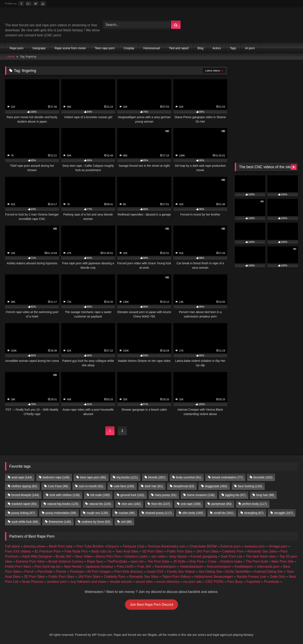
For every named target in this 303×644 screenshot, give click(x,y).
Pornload (77, 572)
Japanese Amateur (99, 567)
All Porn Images (99, 572)
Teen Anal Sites (127, 551)
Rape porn (17, 48)
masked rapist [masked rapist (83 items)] (24, 504)
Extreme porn (230, 546)
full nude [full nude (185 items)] (100, 495)
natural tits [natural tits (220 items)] (100, 504)
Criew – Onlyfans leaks (225, 561)
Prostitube (272, 582)
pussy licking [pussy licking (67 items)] (23, 513)
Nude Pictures (33, 582)
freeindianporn (166, 567)
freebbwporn (244, 567)
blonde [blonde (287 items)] (157, 477)
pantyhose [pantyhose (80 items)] (221, 504)
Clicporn (113, 546)
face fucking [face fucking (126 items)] (250, 486)
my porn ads (193, 582)
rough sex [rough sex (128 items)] (97, 513)
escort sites (144, 582)
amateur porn (57, 582)
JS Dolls (179, 561)
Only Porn (196, 561)
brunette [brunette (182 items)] (263, 477)
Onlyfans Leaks (136, 556)
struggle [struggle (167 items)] (284, 513)
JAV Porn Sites (207, 551)
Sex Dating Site (210, 572)
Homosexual (151, 48)
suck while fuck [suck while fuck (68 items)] (25, 522)
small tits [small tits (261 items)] (224, 513)
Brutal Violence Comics (66, 561)
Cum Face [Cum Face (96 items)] (58, 486)
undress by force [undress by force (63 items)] (96, 522)
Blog (201, 48)
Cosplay (129, 48)
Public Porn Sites (180, 551)
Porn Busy (235, 582)
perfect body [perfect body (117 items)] (254, 504)
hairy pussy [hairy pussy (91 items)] (166, 495)
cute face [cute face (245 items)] (124, 486)
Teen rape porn (105, 48)
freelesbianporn (192, 567)
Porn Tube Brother (90, 546)
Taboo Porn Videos (176, 577)
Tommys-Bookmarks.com (167, 546)
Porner (61, 572)
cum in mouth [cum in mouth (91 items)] (91, 486)
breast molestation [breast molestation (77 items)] (227, 477)
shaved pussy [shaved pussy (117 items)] (158, 513)
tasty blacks (178, 556)
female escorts (121, 582)
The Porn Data (158, 561)
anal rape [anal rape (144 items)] (22, 477)
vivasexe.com (254, 546)
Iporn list (137, 561)
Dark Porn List (232, 556)
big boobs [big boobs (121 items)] (127, 477)
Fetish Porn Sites (18, 567)
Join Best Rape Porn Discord (151, 605)
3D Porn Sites (153, 551)
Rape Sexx (95, 561)
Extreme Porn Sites (30, 561)
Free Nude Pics (76, 551)
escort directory (168, 582)
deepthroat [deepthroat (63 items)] (184, 486)
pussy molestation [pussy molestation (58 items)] (61, 513)
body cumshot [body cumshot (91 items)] (188, 477)
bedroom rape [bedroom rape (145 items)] (56, 477)
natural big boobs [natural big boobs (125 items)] (63, 504)
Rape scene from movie (70, 48)
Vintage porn (278, 546)
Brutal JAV (64, 556)
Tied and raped (179, 48)
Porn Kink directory (129, 572)
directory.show (34, 546)
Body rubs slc (102, 551)
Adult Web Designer (37, 556)
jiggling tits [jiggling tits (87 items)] (235, 495)
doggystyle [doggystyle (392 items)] (216, 486)
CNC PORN (215, 582)
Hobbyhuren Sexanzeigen (214, 577)
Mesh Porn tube (61, 546)
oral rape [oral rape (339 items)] (191, 504)
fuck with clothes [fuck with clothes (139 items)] (64, 495)
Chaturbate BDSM (203, 546)
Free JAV (144, 567)
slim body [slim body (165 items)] (193, 513)
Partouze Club (133, 546)
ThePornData (117, 561)
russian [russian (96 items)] (127, 513)
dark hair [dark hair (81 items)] (154, 486)
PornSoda (45, 572)
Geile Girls (278, 577)
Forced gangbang (204, 556)
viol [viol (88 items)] (126, 522)
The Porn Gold (257, 561)
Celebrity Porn (233, 551)
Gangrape (39, 48)
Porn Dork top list (47, 567)
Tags (233, 48)
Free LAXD (125, 567)
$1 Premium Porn (48, 551)
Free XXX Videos (18, 551)
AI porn (250, 48)
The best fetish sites (261, 556)
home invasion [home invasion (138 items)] (201, 495)
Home (11, 56)
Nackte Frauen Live (251, 577)
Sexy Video (84, 556)
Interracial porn (268, 567)
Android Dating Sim (268, 572)
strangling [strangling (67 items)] (254, 513)
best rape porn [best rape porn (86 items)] (93, 477)
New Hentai (73, 567)
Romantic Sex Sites (262, 551)
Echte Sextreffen (238, 572)
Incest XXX (155, 572)
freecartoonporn (219, 567)
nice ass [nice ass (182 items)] (131, 504)
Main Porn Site (282, 561)
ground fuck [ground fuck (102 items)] (132, 495)
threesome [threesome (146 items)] (60, 522)
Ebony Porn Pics (108, 556)
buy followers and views (88, 582)
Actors (217, 48)
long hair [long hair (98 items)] (265, 495)
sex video (159, 556)
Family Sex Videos (181, 572)
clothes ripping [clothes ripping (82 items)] (24, 486)
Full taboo (12, 546)
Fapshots (253, 582)
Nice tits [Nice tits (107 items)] (161, 504)
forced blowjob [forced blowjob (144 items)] (25, 495)
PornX (29, 572)
